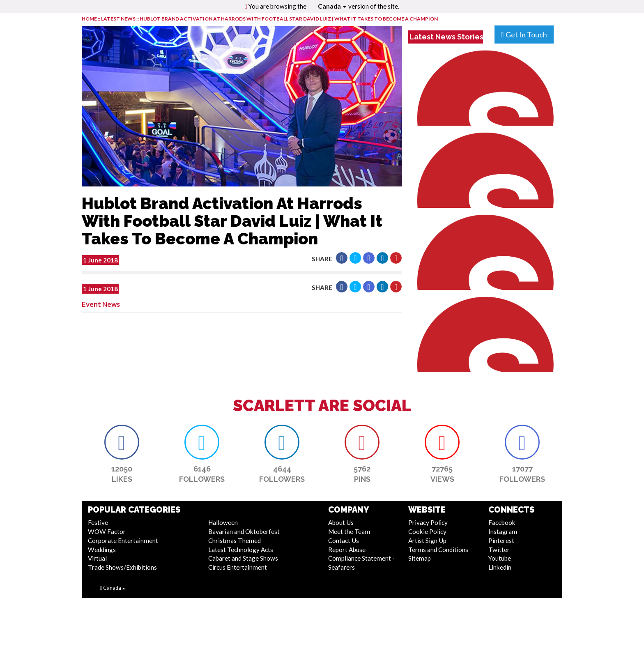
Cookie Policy (427, 531)
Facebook (502, 522)
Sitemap (420, 558)
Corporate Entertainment (123, 540)
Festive (98, 522)
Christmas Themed (235, 540)
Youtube (500, 558)
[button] (342, 258)
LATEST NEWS (119, 19)
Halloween (223, 522)
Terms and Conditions (438, 550)
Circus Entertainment (238, 567)
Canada (332, 6)
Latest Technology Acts (241, 550)
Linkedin (500, 567)
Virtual (97, 558)
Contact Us (344, 540)
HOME (89, 19)
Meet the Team (349, 531)
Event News (101, 304)
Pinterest (501, 540)
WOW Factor (107, 531)
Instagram (503, 531)
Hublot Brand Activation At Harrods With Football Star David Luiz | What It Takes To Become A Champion (289, 19)
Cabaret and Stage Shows (243, 558)
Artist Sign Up (427, 540)
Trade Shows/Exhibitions (122, 567)
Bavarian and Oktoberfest (244, 531)
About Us (341, 522)
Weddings (102, 550)
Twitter (499, 550)
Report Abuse (347, 550)
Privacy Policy (428, 522)
